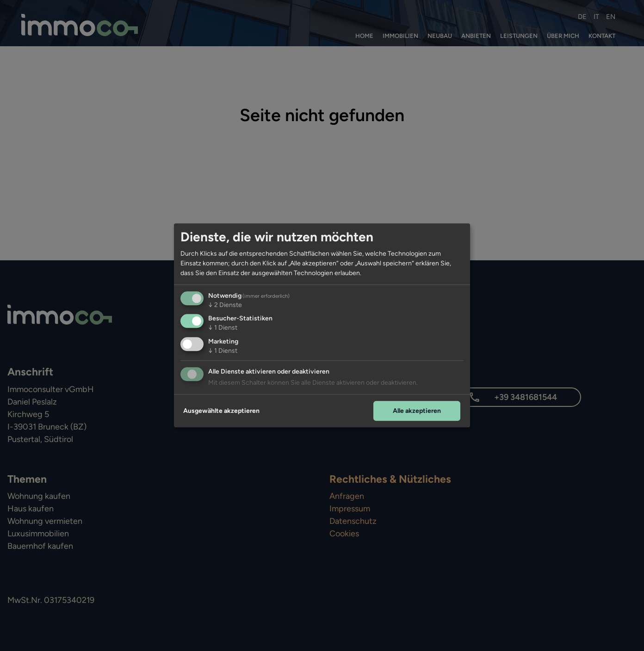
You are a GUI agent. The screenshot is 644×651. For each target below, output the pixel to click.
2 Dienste (225, 305)
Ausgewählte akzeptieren (221, 411)
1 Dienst (223, 328)
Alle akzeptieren (417, 411)
